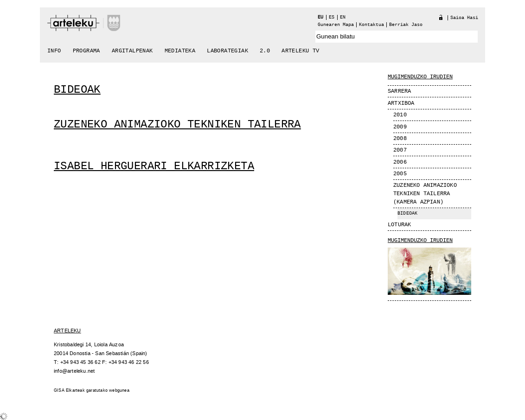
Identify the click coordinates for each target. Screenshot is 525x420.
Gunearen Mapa (336, 25)
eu (320, 17)
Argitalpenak (132, 51)
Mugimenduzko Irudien (420, 241)
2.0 (265, 51)
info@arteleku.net (74, 371)
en (343, 17)
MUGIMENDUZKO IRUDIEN (420, 77)
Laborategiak (227, 51)
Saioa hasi (464, 18)
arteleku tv (300, 51)
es (332, 17)
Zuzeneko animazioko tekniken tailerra (177, 124)
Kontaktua (371, 25)
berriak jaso (406, 25)
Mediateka (180, 51)
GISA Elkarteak (69, 391)
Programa (86, 51)
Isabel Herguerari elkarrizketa (154, 166)
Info (54, 51)
